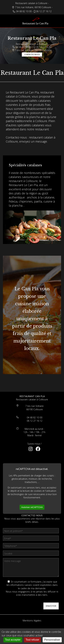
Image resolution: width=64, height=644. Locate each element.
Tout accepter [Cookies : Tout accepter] (13, 640)
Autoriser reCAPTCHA (32, 507)
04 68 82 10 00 (24, 11)
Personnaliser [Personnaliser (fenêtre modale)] (52, 640)
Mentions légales (32, 620)
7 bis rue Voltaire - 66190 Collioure (32, 50)
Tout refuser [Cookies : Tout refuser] (32, 640)
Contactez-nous (32, 54)
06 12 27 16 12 (44, 11)
